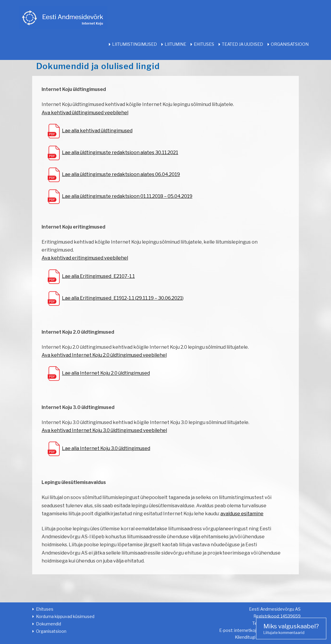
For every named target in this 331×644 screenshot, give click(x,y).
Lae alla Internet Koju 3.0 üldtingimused (106, 448)
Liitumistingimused (135, 44)
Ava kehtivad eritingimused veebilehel (85, 258)
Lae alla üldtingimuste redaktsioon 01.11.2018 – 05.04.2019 (127, 196)
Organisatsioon (290, 44)
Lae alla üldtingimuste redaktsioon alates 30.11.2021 (120, 153)
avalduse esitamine (242, 514)
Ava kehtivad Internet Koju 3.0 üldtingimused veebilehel (104, 430)
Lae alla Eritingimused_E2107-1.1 (98, 276)
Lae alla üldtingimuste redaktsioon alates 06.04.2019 (121, 174)
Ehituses (204, 44)
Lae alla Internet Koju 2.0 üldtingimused (106, 373)
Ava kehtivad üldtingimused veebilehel (85, 113)
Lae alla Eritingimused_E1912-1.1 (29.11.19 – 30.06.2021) (123, 298)
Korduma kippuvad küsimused (65, 616)
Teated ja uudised (242, 44)
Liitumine (175, 44)
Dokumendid (49, 624)
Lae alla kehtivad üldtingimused (97, 131)
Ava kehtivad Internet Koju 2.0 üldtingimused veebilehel (104, 355)
